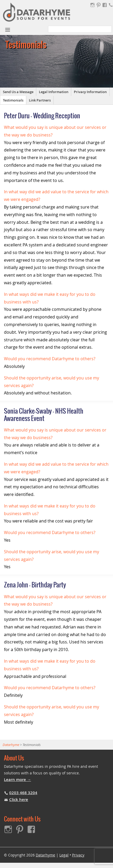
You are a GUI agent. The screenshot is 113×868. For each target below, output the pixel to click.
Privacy (78, 855)
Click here (19, 800)
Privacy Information (90, 92)
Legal (64, 855)
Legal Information (54, 92)
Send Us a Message (18, 92)
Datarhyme (45, 855)
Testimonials (13, 100)
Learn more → (17, 780)
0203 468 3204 (23, 793)
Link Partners (40, 100)
